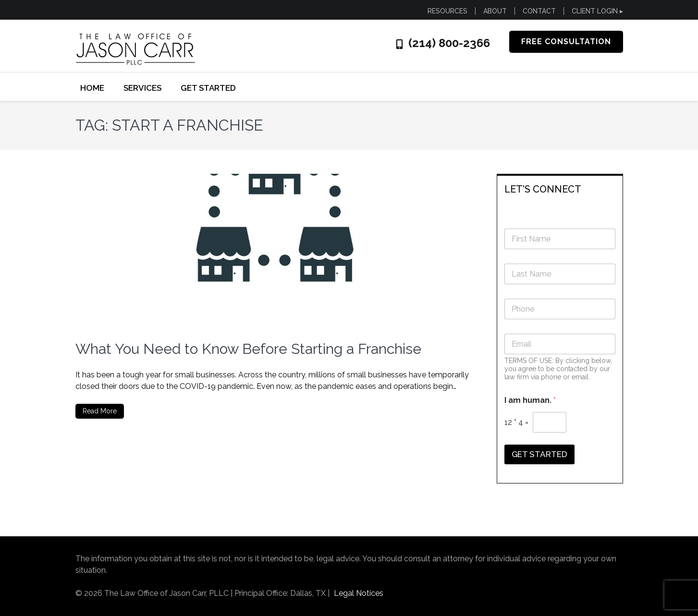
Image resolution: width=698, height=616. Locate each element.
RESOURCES (447, 11)
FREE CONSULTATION (566, 42)
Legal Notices (359, 593)
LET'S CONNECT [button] (543, 189)
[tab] (560, 188)
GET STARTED (208, 88)
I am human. (530, 400)
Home (92, 88)
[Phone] (560, 309)
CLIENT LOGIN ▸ (597, 11)
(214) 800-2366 (449, 43)
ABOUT (495, 11)
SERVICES (142, 88)
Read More (100, 411)
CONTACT (539, 11)
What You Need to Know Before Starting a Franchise (248, 349)
